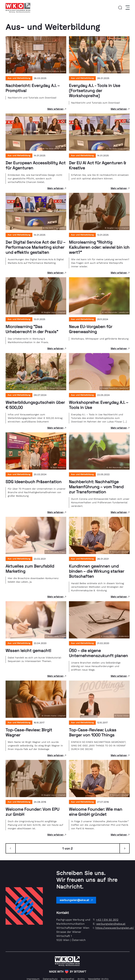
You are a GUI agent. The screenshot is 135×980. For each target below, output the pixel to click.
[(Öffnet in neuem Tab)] (68, 972)
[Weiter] (125, 848)
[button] (120, 8)
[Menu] (127, 8)
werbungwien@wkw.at (76, 900)
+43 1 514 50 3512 (107, 920)
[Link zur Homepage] (18, 8)
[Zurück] (11, 848)
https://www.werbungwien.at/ (115, 928)
